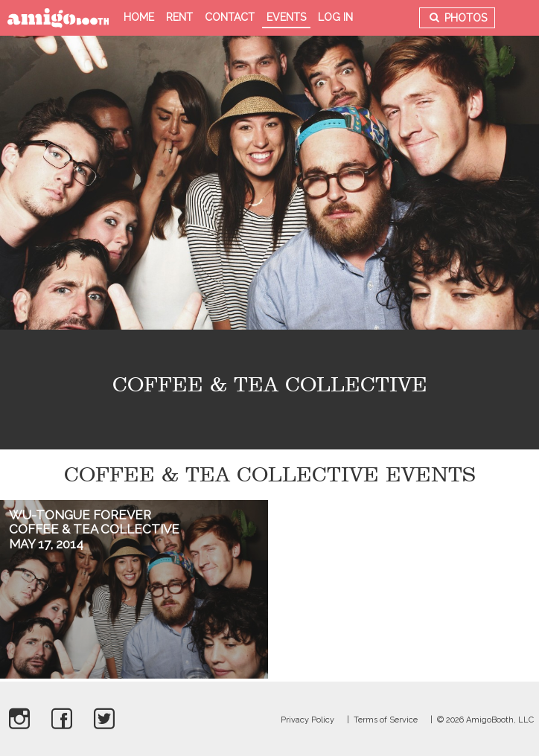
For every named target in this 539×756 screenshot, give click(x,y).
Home (139, 17)
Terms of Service (386, 720)
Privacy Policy (307, 720)
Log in (335, 17)
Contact (230, 17)
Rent (179, 17)
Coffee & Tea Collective (94, 529)
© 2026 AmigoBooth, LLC (485, 720)
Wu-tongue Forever (80, 515)
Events (286, 17)
